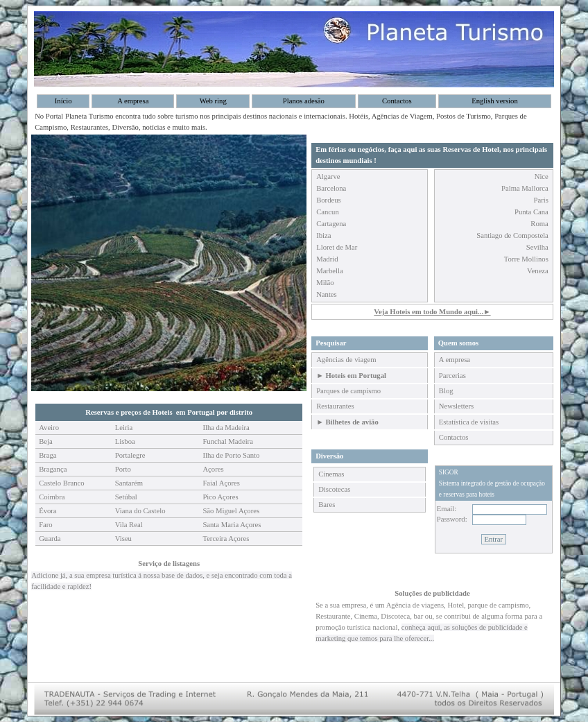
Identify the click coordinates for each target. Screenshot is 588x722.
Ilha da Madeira (226, 428)
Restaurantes (335, 406)
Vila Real (129, 525)
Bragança (53, 469)
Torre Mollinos (526, 259)
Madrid (327, 259)
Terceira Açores (226, 539)
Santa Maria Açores (232, 525)
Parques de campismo (348, 391)
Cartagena (331, 224)
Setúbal (126, 497)
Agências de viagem (346, 360)
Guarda (50, 539)
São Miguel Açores (231, 511)
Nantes (327, 294)
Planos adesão (304, 101)
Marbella (329, 271)
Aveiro (49, 428)
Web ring (213, 101)
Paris (541, 200)
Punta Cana (531, 212)
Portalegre (130, 455)
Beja (46, 441)
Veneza (538, 271)
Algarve (328, 177)
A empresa (133, 101)
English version (495, 101)
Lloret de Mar (337, 247)
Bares (327, 505)
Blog (446, 391)
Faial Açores (221, 483)
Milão (325, 283)
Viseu (123, 539)
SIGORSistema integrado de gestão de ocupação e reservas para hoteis (492, 483)
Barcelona (331, 188)
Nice (542, 177)
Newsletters (456, 406)
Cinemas (331, 474)
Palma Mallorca (525, 188)
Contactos (397, 101)
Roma (539, 224)
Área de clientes (463, 456)
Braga (47, 455)
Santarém (129, 483)
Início (63, 101)
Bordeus (329, 200)
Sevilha (537, 247)
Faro (46, 525)
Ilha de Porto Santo (231, 455)
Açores (213, 469)
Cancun (328, 212)
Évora (47, 511)
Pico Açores (220, 497)
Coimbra (52, 497)
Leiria (124, 428)
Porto (123, 469)
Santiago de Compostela (512, 235)
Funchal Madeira (228, 441)
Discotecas (334, 489)
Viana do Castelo (140, 511)
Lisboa (125, 441)
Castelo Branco (61, 483)
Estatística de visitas (469, 422)
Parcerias (452, 376)
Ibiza (323, 235)
